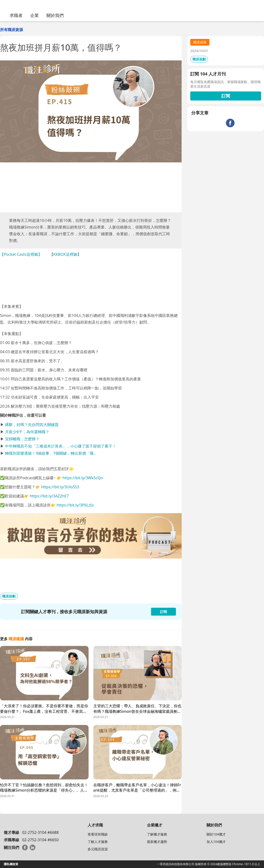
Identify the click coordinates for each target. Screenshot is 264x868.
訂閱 (226, 96)
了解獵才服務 (157, 834)
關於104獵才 (216, 834)
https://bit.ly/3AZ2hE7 (49, 496)
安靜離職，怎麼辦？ (22, 439)
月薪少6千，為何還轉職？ (27, 432)
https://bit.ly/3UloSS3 (60, 487)
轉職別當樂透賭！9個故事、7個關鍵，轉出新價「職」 (51, 453)
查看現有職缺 (98, 834)
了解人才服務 (98, 842)
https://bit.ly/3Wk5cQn (83, 478)
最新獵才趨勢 (157, 842)
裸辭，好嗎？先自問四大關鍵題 (32, 425)
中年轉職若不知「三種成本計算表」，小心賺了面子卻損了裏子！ (61, 446)
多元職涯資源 (98, 849)
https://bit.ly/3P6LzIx (75, 505)
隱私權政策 (11, 864)
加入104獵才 (216, 842)
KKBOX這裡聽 (65, 254)
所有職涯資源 (11, 30)
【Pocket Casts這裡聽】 (21, 254)
